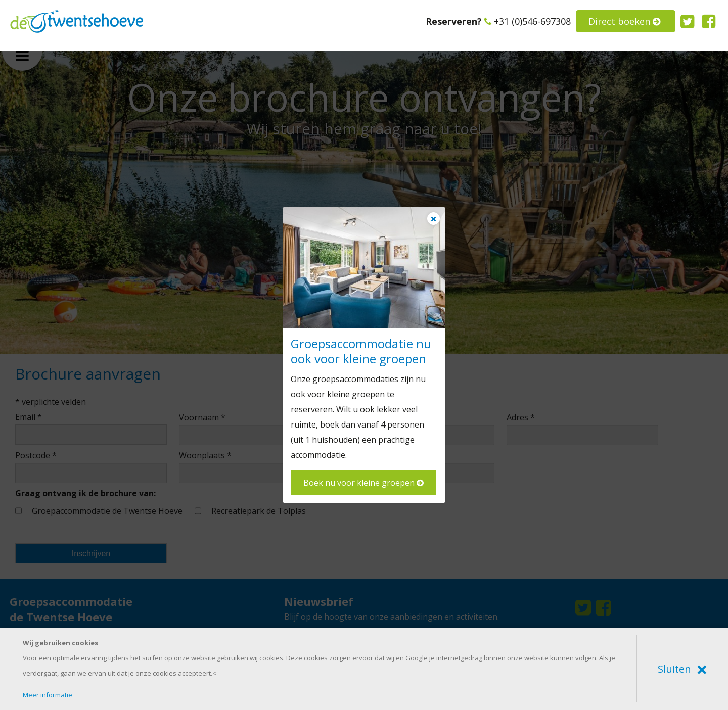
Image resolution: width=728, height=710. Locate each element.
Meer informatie (48, 695)
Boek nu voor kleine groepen (363, 483)
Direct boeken (624, 21)
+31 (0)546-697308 (528, 21)
